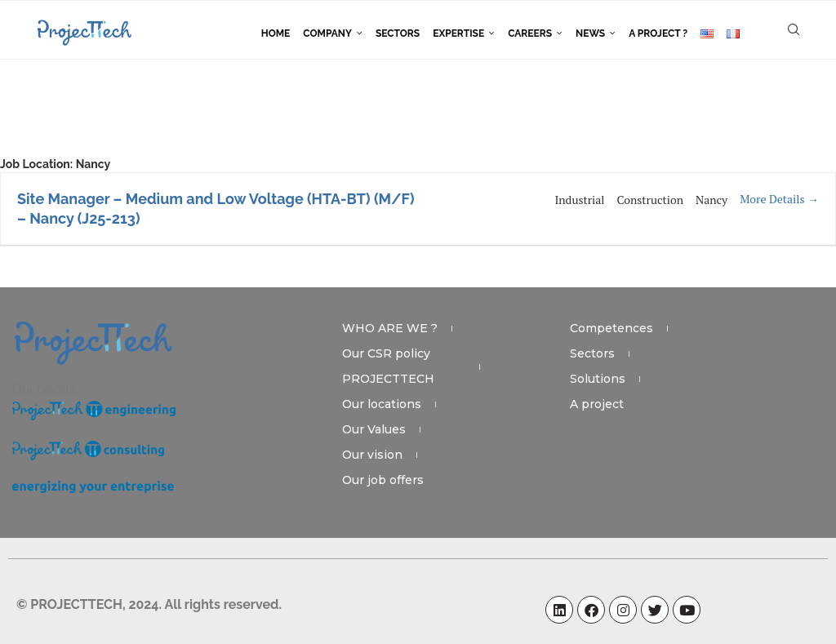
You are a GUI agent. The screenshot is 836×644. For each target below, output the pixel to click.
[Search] (794, 33)
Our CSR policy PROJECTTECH (388, 366)
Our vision (372, 455)
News (590, 33)
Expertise (458, 33)
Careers (530, 33)
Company (327, 33)
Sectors (398, 33)
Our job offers (383, 480)
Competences (611, 328)
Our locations (382, 404)
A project (597, 404)
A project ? (658, 33)
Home (276, 33)
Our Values (374, 429)
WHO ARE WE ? (390, 328)
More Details (779, 199)
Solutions (598, 379)
